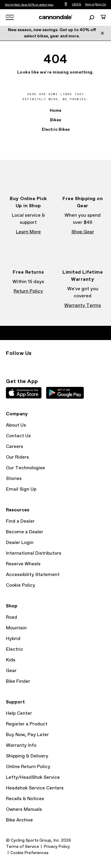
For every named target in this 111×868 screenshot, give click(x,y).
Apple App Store (24, 393)
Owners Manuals (24, 809)
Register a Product (27, 724)
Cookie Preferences (29, 853)
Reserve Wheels (23, 564)
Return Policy (28, 291)
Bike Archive (19, 820)
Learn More (28, 232)
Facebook (22, 364)
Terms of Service (22, 847)
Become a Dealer (25, 532)
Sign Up (101, 4)
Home (55, 111)
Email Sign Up (21, 489)
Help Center (19, 713)
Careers (15, 447)
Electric (15, 649)
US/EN (77, 4)
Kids (11, 660)
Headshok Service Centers (35, 788)
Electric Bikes (56, 130)
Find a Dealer (20, 521)
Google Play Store (65, 393)
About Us (16, 425)
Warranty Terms (83, 305)
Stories (14, 479)
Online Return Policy (28, 767)
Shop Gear (83, 232)
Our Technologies (25, 468)
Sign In (90, 4)
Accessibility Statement (33, 575)
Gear (11, 671)
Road (12, 617)
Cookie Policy (21, 585)
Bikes (55, 120)
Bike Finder (18, 681)
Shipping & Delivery (27, 756)
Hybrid (13, 639)
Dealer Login (20, 543)
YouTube (49, 364)
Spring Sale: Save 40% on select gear (29, 5)
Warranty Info (21, 745)
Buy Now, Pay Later (27, 735)
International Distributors (34, 553)
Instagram (9, 364)
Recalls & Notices (25, 799)
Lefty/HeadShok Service (33, 777)
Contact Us (18, 436)
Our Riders (17, 457)
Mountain (16, 628)
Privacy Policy (57, 847)
